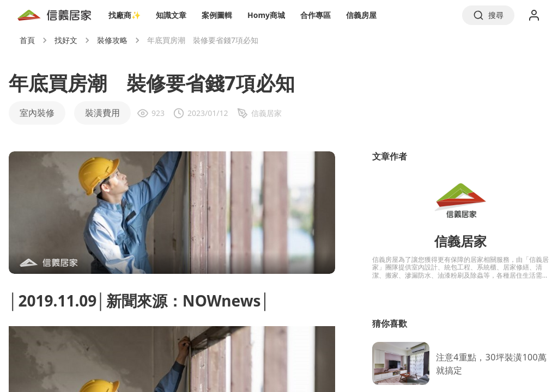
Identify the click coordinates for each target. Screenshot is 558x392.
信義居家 (460, 241)
